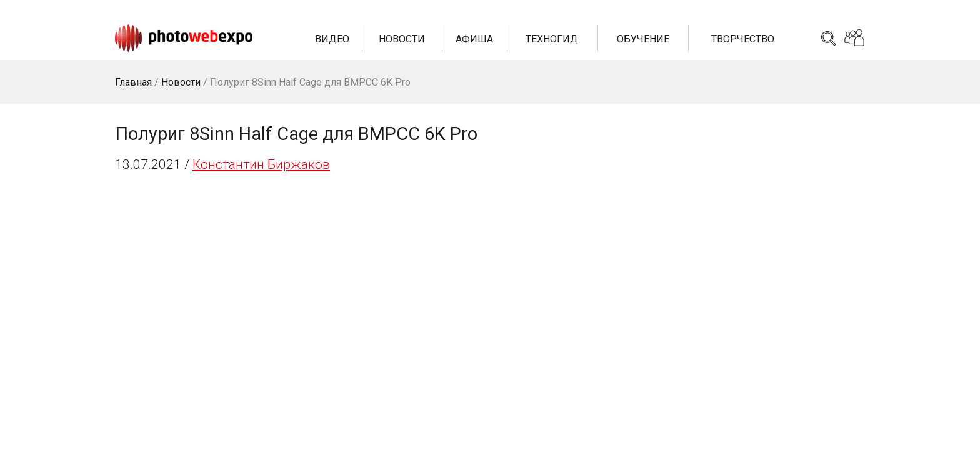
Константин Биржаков (261, 164)
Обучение (643, 39)
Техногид (552, 39)
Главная (133, 82)
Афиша (474, 39)
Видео (332, 39)
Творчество (743, 39)
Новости (402, 39)
